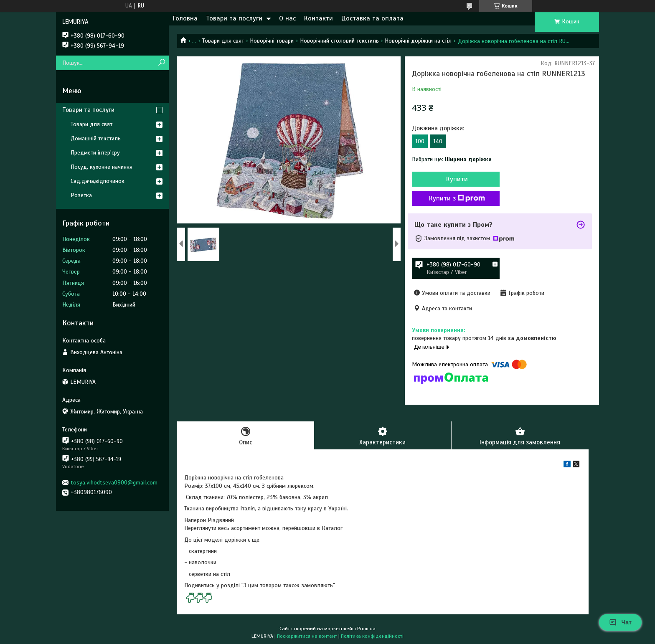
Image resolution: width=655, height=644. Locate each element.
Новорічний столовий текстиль (339, 41)
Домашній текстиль (96, 138)
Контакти (319, 18)
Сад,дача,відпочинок (98, 181)
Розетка (81, 195)
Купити (457, 179)
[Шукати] (161, 63)
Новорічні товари (272, 41)
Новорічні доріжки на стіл (418, 41)
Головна (185, 18)
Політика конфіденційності (372, 636)
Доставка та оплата (372, 18)
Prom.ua (366, 629)
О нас (287, 18)
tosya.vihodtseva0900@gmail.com (114, 483)
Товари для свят (223, 41)
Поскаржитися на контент (307, 636)
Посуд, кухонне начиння (102, 167)
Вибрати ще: (452, 159)
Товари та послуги (234, 18)
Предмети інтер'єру (95, 153)
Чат (620, 622)
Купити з (457, 198)
